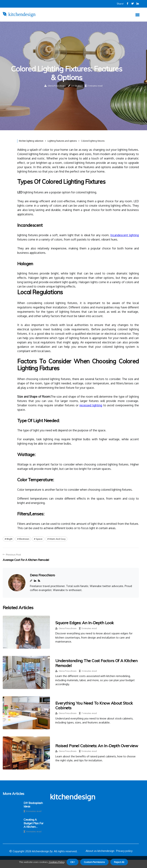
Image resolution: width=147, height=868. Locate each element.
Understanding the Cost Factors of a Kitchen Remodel (96, 663)
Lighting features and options (62, 141)
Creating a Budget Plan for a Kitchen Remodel (33, 823)
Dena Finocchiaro (57, 86)
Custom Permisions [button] (94, 862)
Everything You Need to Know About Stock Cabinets (94, 705)
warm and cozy (57, 539)
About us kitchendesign (100, 851)
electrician (24, 539)
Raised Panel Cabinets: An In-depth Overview (97, 746)
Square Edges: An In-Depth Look (84, 623)
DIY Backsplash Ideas (33, 805)
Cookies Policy (56, 862)
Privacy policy (124, 851)
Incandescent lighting (125, 235)
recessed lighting (91, 405)
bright (9, 539)
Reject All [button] (119, 862)
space (39, 539)
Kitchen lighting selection (31, 141)
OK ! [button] (73, 862)
